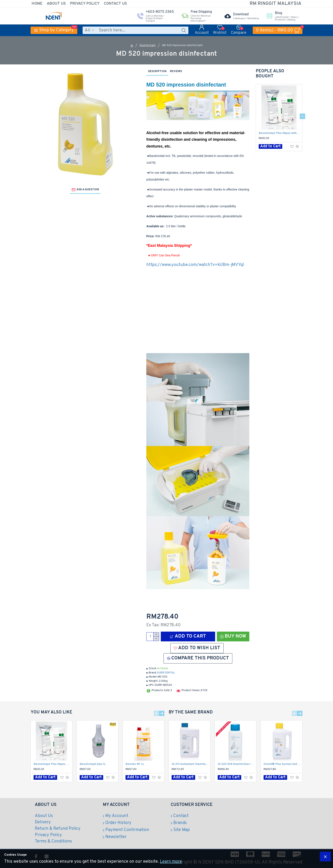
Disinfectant (148, 45)
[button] (302, 116)
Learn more (171, 862)
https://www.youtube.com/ (173, 265)
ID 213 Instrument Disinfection (190, 764)
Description (157, 71)
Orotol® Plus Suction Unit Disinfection (282, 764)
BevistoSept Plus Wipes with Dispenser (280, 133)
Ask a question (88, 190)
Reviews (176, 71)
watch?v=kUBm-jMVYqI (221, 265)
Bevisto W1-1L (135, 764)
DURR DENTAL (166, 673)
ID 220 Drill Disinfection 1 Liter (236, 764)
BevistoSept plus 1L (93, 764)
